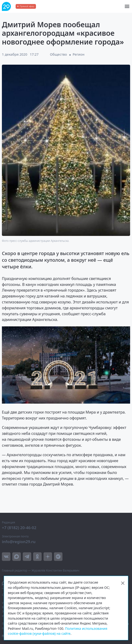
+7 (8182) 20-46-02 (19, 528)
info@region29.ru (19, 542)
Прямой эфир (27, 6)
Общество (58, 54)
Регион (79, 54)
